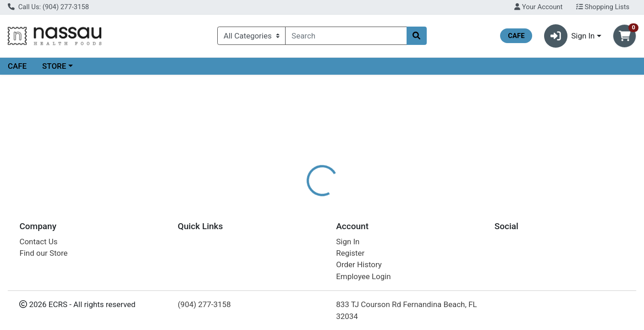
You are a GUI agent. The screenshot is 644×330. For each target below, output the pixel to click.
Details (294, 199)
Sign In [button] (570, 36)
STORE (54, 66)
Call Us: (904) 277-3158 (48, 7)
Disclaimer (337, 199)
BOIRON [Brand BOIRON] (379, 236)
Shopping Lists (603, 7)
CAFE (17, 66)
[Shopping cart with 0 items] (625, 36)
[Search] (346, 36)
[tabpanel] (456, 240)
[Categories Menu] (251, 36)
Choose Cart (553, 147)
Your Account (538, 7)
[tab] (294, 199)
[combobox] (346, 36)
